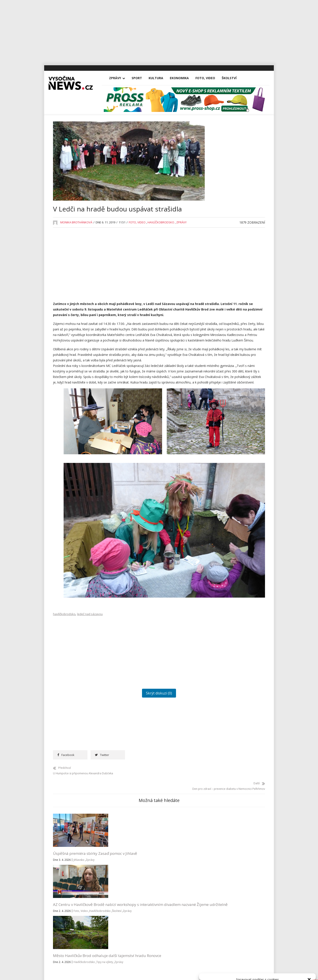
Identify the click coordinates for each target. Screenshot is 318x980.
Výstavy (219, 475)
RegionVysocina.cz (237, 513)
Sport (141, 78)
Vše (60, 891)
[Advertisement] (159, 31)
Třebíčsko (220, 455)
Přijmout (221, 962)
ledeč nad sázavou (90, 607)
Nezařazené (222, 384)
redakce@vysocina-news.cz (147, 891)
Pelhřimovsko (223, 404)
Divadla (218, 282)
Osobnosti (221, 394)
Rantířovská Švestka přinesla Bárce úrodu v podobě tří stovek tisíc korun (236, 245)
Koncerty (220, 343)
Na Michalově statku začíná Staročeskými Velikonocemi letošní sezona (238, 223)
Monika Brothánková (76, 236)
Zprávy (119, 78)
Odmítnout (258, 962)
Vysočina (219, 465)
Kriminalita (221, 363)
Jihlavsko (79, 837)
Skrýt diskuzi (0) (129, 686)
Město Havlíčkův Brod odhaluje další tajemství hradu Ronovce (177, 831)
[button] (309, 924)
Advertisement (223, 272)
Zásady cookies (242, 972)
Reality (218, 414)
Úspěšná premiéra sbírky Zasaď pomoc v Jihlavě (75, 828)
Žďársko (219, 485)
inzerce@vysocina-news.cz (147, 901)
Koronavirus (222, 353)
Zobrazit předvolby (294, 962)
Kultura (160, 78)
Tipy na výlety (165, 848)
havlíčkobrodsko (64, 607)
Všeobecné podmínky (268, 972)
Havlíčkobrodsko (161, 236)
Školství (234, 78)
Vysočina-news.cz (159, 941)
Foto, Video (210, 78)
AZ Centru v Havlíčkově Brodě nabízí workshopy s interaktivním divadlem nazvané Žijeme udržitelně (128, 834)
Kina (216, 333)
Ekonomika (184, 78)
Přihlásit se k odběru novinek (219, 885)
